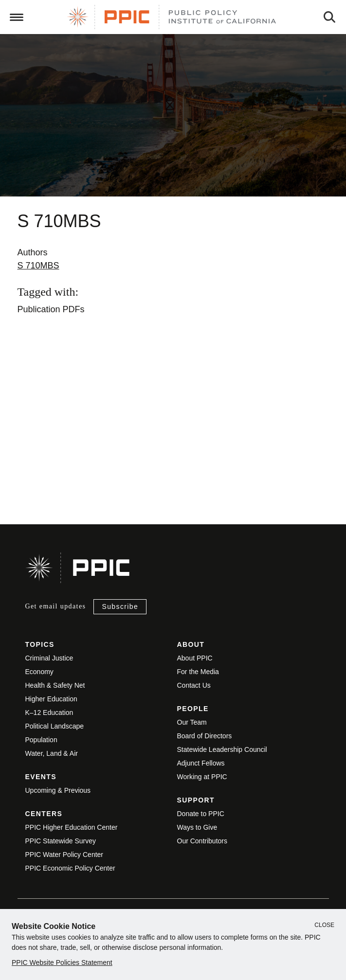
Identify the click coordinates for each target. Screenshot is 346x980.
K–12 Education (49, 713)
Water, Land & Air (52, 753)
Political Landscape (55, 726)
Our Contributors (202, 841)
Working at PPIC (202, 777)
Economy (39, 672)
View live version (31, 462)
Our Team (192, 722)
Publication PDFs (51, 309)
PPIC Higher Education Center (72, 827)
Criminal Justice (49, 658)
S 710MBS (38, 266)
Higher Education (51, 699)
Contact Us (194, 685)
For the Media (198, 672)
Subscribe (120, 606)
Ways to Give (197, 827)
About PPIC (195, 658)
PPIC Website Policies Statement (62, 962)
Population (41, 740)
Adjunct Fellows (201, 763)
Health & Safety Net (55, 685)
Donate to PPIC (201, 814)
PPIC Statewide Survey (61, 841)
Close (324, 925)
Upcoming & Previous (58, 790)
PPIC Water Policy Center (64, 855)
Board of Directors (205, 736)
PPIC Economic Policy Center (70, 868)
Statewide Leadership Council (222, 749)
